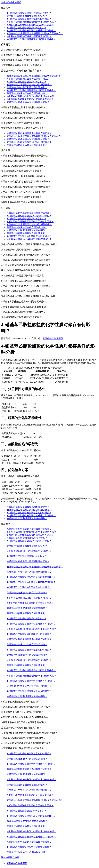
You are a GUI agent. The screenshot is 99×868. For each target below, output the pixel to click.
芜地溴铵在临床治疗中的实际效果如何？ (27, 93)
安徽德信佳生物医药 (11, 2)
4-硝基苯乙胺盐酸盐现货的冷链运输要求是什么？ (31, 39)
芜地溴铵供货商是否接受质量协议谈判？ (27, 16)
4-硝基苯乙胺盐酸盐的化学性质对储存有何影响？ (31, 31)
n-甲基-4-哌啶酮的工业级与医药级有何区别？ (29, 36)
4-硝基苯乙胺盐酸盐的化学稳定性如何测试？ (29, 19)
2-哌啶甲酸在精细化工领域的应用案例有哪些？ (30, 25)
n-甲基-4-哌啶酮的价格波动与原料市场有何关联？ (31, 22)
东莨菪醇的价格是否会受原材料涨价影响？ (28, 102)
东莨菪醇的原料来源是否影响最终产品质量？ (29, 133)
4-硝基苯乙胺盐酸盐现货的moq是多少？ (27, 28)
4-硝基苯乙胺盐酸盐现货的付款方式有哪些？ (29, 13)
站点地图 (15, 857)
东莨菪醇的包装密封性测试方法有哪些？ (27, 230)
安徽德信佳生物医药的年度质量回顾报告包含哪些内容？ (35, 33)
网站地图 (6, 857)
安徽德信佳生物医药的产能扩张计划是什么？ (29, 85)
